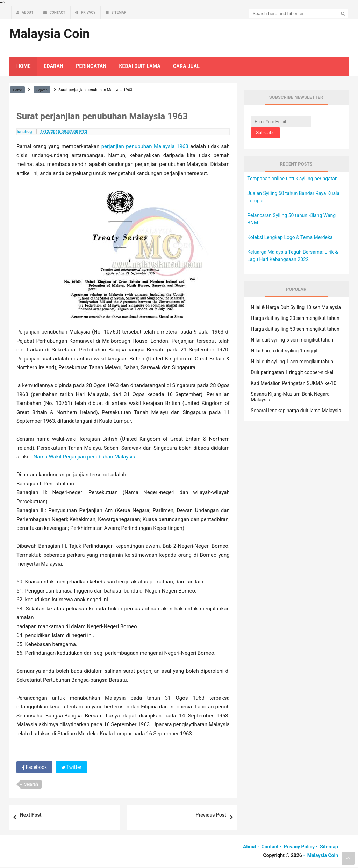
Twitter (71, 768)
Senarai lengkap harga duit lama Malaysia (296, 412)
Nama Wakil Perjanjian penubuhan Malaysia (84, 458)
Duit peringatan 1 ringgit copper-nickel (292, 373)
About (250, 848)
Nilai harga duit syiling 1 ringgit (284, 352)
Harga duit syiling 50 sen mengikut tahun (295, 330)
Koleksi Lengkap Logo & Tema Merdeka (290, 238)
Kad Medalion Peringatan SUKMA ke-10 (293, 384)
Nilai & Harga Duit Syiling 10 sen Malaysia (296, 308)
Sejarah (31, 785)
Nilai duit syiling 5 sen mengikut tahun (292, 341)
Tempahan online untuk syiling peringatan (292, 180)
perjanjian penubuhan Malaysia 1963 (145, 148)
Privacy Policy (299, 848)
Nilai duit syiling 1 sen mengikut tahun (292, 363)
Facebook (34, 768)
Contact (270, 848)
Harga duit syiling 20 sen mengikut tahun (295, 319)
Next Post (31, 816)
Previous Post (211, 816)
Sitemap (329, 848)
